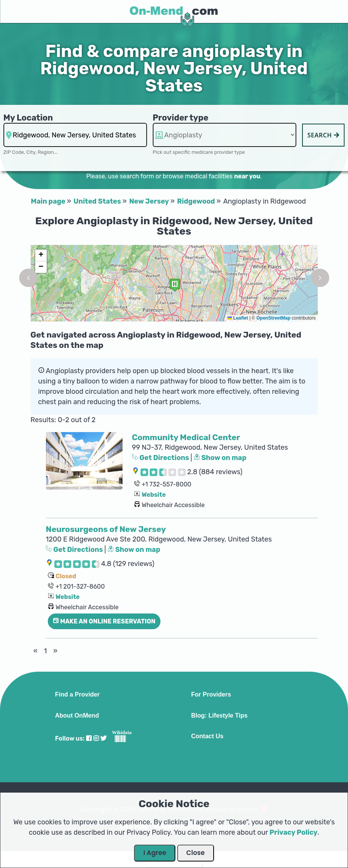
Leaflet (238, 318)
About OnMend (77, 716)
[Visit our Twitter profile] (103, 738)
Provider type (181, 118)
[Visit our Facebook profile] (89, 738)
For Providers (211, 695)
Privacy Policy (293, 832)
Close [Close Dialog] (196, 853)
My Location (28, 118)
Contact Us (207, 736)
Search (323, 135)
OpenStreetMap (274, 318)
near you (247, 176)
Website (154, 495)
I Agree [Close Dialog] (155, 853)
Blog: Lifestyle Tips (219, 716)
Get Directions (161, 458)
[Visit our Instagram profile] (96, 738)
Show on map (220, 458)
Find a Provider (77, 695)
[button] (28, 278)
